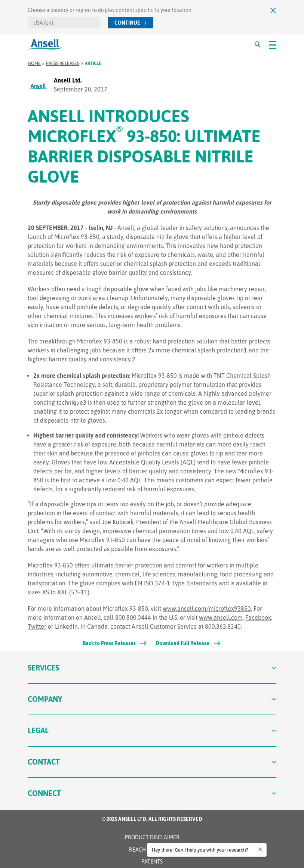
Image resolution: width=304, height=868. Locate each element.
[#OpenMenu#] (273, 44)
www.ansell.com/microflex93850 (207, 609)
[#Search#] (258, 44)
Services (152, 668)
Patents (152, 862)
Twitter (37, 626)
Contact (152, 762)
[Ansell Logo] (45, 44)
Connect (152, 793)
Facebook (258, 617)
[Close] (273, 10)
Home (34, 63)
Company (152, 699)
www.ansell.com (221, 617)
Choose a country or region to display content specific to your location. (110, 10)
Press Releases (63, 63)
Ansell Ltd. (68, 80)
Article (93, 63)
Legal (152, 730)
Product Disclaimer (152, 837)
